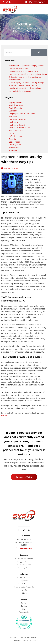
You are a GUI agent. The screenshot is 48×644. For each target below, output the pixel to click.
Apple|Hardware (16, 105)
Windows (13, 150)
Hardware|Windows (18, 119)
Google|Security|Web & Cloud (22, 114)
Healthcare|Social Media (20, 128)
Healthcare (14, 122)
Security (12, 139)
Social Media (14, 142)
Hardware (13, 116)
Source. (4, 416)
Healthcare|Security (18, 125)
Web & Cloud (15, 147)
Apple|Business (16, 102)
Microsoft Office (16, 130)
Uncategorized (15, 145)
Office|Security (15, 136)
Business (13, 111)
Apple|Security (15, 108)
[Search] (39, 53)
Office (11, 133)
